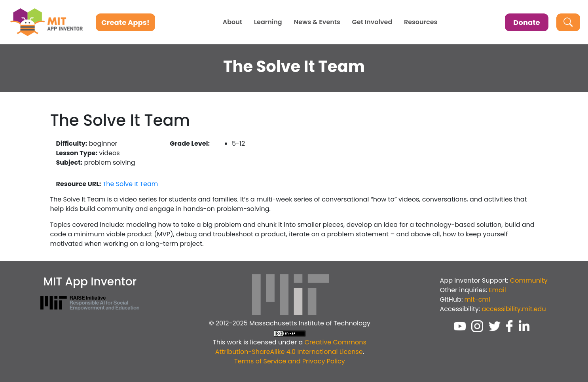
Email (497, 290)
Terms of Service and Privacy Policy (290, 361)
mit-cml (477, 299)
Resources (421, 22)
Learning (268, 22)
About (232, 22)
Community (529, 280)
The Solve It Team (131, 184)
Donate (526, 22)
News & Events (317, 22)
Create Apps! (125, 22)
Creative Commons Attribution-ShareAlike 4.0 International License (291, 347)
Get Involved (372, 22)
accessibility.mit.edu (514, 309)
